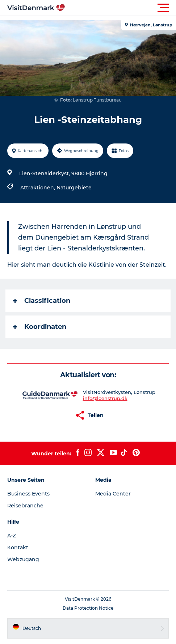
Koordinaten (40, 327)
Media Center (113, 494)
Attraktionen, (38, 188)
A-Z (12, 536)
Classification (42, 301)
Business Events (28, 494)
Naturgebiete (74, 188)
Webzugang (23, 559)
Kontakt (18, 548)
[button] (121, 8)
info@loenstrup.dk (105, 398)
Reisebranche (25, 506)
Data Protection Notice (88, 608)
